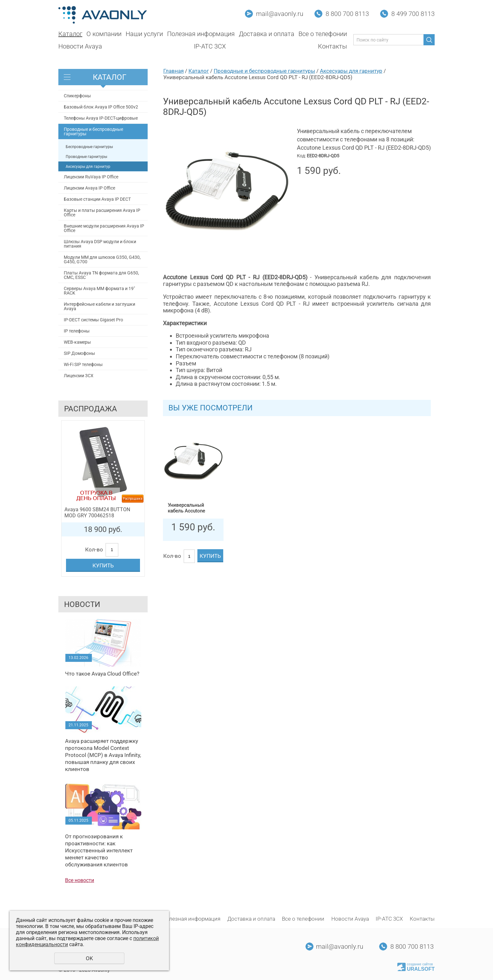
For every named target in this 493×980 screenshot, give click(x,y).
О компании (104, 34)
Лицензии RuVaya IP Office (91, 177)
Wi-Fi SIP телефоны (83, 364)
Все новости (80, 880)
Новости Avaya (80, 46)
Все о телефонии (323, 34)
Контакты (332, 46)
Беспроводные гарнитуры (89, 147)
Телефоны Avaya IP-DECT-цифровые (101, 118)
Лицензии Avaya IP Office (89, 188)
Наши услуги (144, 34)
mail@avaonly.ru (280, 14)
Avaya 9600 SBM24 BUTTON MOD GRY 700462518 (97, 512)
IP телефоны (77, 331)
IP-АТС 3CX (210, 46)
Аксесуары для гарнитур (88, 167)
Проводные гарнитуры (86, 157)
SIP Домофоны (79, 353)
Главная (173, 71)
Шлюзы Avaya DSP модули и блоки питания (100, 244)
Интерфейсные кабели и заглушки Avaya (99, 306)
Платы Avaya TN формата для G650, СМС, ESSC (101, 275)
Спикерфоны (77, 96)
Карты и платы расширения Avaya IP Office (102, 213)
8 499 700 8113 (413, 14)
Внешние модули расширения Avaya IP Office (104, 228)
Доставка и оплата (267, 34)
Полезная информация (201, 34)
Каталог (70, 34)
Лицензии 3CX (79, 376)
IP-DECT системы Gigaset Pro (93, 320)
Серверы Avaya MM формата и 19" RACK (99, 291)
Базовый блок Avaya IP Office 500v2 (101, 107)
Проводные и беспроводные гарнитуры (93, 131)
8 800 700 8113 (347, 14)
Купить (103, 565)
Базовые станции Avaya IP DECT (97, 199)
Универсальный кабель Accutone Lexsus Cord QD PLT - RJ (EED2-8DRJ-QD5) (191, 508)
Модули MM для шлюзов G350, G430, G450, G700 (102, 259)
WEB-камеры (77, 342)
